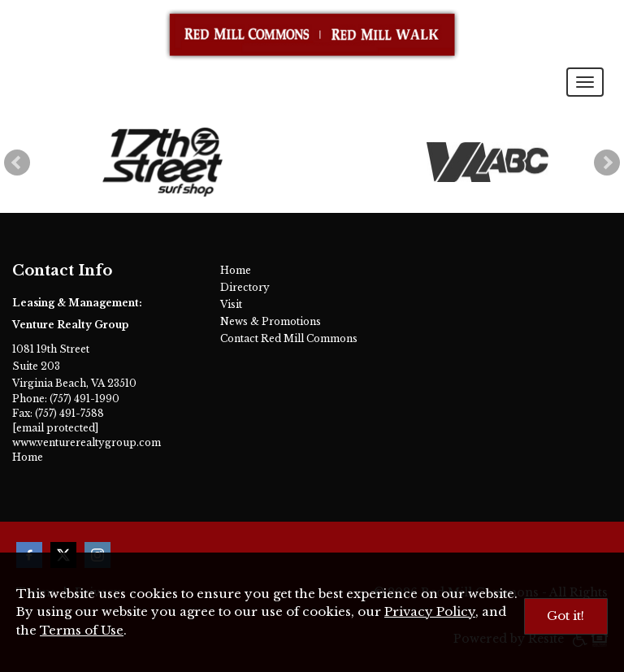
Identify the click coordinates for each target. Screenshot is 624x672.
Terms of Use (82, 630)
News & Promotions (271, 321)
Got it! (565, 616)
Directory (245, 287)
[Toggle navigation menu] (585, 82)
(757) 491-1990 (84, 399)
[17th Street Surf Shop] (163, 162)
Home (28, 457)
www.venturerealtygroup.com (87, 442)
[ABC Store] (487, 163)
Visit (231, 304)
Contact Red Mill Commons (289, 338)
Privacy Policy (430, 611)
